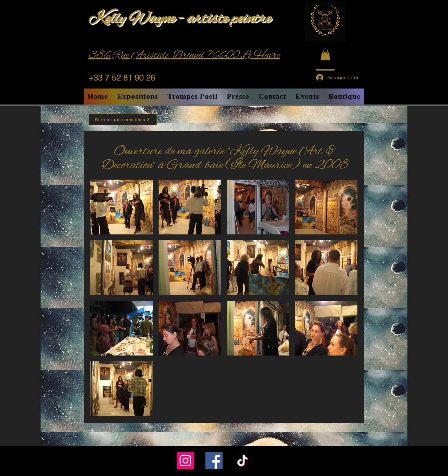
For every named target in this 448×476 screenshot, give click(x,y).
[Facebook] (214, 461)
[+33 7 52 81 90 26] (126, 78)
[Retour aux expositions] (123, 119)
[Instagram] (185, 461)
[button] (325, 54)
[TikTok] (243, 461)
